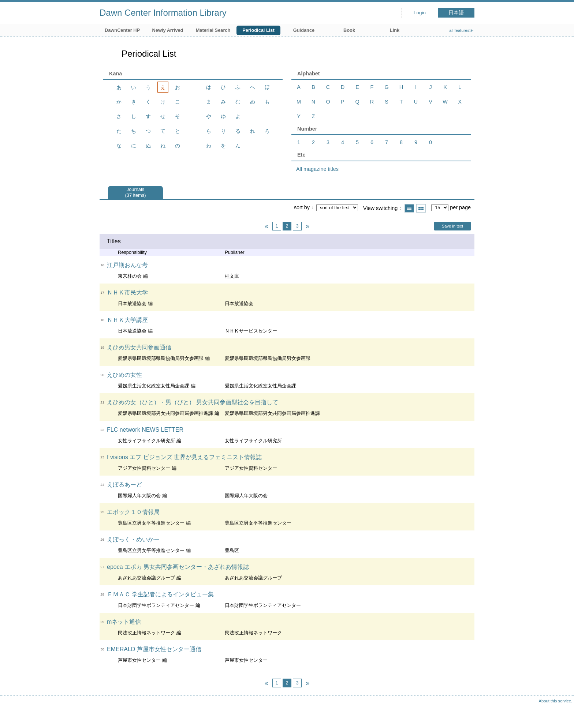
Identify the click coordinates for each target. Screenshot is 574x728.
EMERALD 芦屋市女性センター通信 (154, 649)
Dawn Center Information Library (163, 13)
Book (349, 30)
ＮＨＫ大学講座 (127, 320)
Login (420, 13)
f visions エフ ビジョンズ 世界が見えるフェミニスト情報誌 (184, 457)
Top (561, 715)
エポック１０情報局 (133, 512)
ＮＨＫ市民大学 (127, 292)
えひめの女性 (124, 375)
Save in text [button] (452, 226)
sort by (302, 207)
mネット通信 (124, 622)
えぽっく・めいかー (133, 539)
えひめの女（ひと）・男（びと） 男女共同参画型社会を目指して (193, 402)
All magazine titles (317, 169)
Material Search (213, 30)
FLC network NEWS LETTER (145, 430)
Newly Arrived (168, 30)
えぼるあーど (124, 485)
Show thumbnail (421, 208)
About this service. (556, 701)
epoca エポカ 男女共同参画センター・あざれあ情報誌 (178, 567)
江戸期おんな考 (127, 265)
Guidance (304, 30)
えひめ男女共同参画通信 (139, 347)
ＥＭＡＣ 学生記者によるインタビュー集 (160, 594)
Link (395, 30)
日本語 (456, 13)
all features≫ (461, 30)
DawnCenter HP (122, 30)
